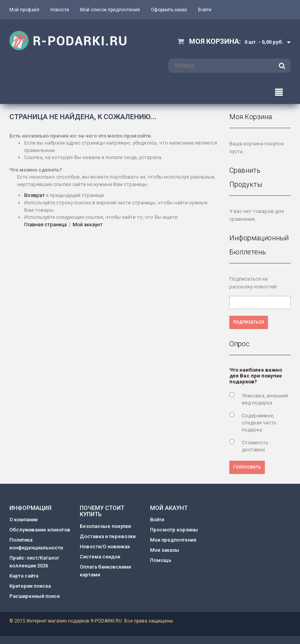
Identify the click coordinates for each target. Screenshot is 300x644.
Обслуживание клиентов (40, 530)
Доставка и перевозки (108, 536)
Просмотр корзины (174, 530)
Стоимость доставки (255, 446)
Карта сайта (24, 576)
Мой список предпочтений (110, 10)
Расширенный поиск (35, 596)
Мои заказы (165, 550)
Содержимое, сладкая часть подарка (259, 423)
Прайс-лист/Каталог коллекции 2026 (34, 562)
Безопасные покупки (105, 526)
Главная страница (46, 225)
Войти (205, 10)
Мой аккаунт (88, 225)
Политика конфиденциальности (36, 544)
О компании (23, 520)
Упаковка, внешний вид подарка (265, 399)
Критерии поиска (30, 586)
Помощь (161, 560)
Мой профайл (24, 10)
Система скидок (100, 557)
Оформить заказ (169, 10)
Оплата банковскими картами (105, 571)
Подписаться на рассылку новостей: (254, 283)
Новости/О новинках (105, 547)
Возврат (35, 195)
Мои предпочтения (173, 540)
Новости (60, 10)
